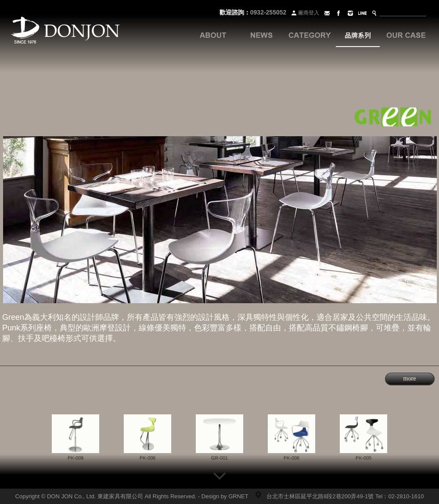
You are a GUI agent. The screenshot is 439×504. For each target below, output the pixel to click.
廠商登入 (304, 13)
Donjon (65, 31)
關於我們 (213, 35)
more (410, 379)
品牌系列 (358, 35)
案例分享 (406, 35)
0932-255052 (268, 12)
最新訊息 (261, 35)
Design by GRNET (225, 496)
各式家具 (309, 35)
